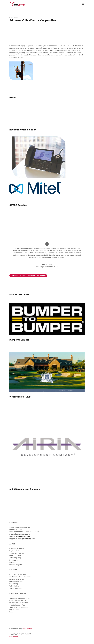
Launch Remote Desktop (19, 603)
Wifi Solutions (14, 586)
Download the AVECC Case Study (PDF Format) (28, 276)
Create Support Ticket (18, 605)
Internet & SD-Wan (17, 579)
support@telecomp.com (26, 539)
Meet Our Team (15, 555)
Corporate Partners (17, 553)
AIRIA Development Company (25, 489)
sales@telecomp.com (23, 536)
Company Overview (17, 548)
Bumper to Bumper (19, 340)
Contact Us (28, 629)
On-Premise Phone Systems (20, 577)
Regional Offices (16, 551)
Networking (14, 584)
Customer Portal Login (18, 600)
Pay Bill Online (14, 610)
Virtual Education (16, 588)
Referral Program (16, 565)
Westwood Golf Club (20, 397)
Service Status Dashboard (19, 607)
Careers (12, 562)
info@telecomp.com (22, 534)
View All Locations (16, 532)
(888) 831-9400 (35, 532)
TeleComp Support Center (20, 598)
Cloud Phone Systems (18, 574)
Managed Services (16, 581)
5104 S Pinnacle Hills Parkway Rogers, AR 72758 (20, 528)
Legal (11, 612)
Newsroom (13, 560)
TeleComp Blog (15, 558)
